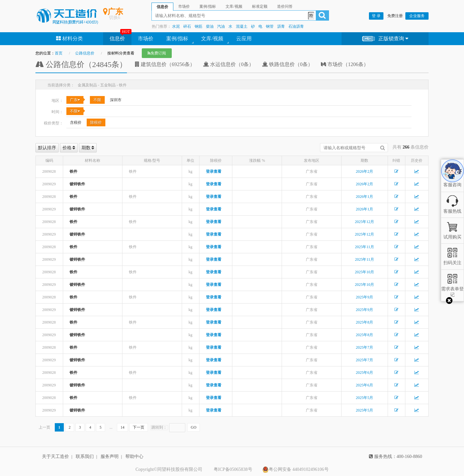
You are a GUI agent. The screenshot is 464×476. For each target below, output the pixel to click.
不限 (97, 100)
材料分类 (69, 39)
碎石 (187, 26)
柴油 (210, 26)
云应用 (244, 39)
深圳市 (116, 100)
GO (193, 427)
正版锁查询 (385, 39)
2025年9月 (364, 297)
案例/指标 (177, 39)
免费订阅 (157, 53)
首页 (59, 53)
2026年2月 (364, 171)
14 (122, 427)
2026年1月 (364, 197)
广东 (75, 100)
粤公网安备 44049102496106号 (295, 470)
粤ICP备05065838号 (233, 469)
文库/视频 (212, 39)
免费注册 (395, 16)
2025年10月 (364, 272)
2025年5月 (364, 398)
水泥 (176, 26)
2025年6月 (364, 373)
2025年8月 (364, 322)
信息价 (117, 39)
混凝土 (242, 26)
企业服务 (417, 16)
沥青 (281, 26)
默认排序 (47, 148)
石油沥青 (296, 26)
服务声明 (110, 457)
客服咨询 (452, 179)
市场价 (146, 39)
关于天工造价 (55, 457)
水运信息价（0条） (228, 64)
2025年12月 (364, 222)
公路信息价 (85, 53)
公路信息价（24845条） (81, 64)
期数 (88, 148)
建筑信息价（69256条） (165, 64)
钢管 (270, 26)
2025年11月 (364, 247)
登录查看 (214, 171)
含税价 (76, 122)
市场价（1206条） (345, 64)
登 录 (376, 16)
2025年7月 (364, 347)
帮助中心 (134, 457)
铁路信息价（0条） (287, 64)
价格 (69, 148)
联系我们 (85, 457)
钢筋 (198, 26)
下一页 (139, 427)
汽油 (221, 26)
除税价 (96, 122)
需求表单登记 (452, 289)
